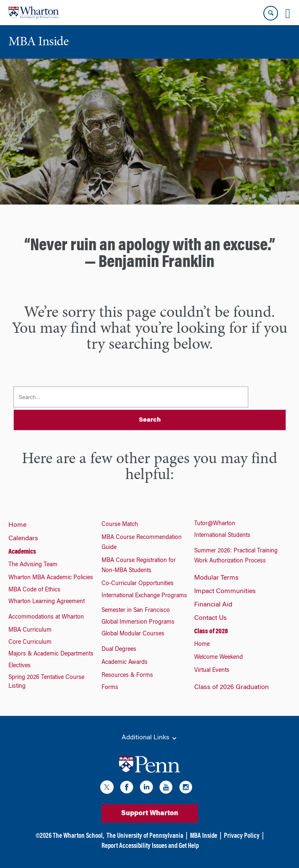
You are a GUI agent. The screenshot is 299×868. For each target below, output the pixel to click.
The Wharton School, (78, 836)
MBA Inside (204, 836)
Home (17, 525)
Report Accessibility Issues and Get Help (150, 846)
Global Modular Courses (133, 634)
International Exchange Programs (144, 596)
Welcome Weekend (218, 658)
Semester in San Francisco (136, 611)
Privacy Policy (242, 836)
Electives (19, 666)
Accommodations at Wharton (46, 617)
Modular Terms (216, 578)
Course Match (120, 525)
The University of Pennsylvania (145, 836)
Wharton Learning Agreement (47, 602)
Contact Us (211, 618)
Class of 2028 (211, 632)
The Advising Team (33, 565)
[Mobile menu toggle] (288, 13)
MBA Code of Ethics (34, 590)
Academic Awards (125, 663)
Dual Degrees (119, 650)
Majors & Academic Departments (51, 654)
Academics (22, 552)
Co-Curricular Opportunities (138, 584)
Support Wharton (150, 814)
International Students (222, 536)
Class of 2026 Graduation (231, 687)
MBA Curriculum (30, 630)
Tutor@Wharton (215, 524)
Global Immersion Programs (138, 622)
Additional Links (150, 738)
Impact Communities (225, 591)
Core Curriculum (30, 643)
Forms (110, 688)
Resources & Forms (127, 676)
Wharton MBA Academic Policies (51, 578)
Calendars (23, 539)
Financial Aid (213, 605)
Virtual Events (212, 671)
